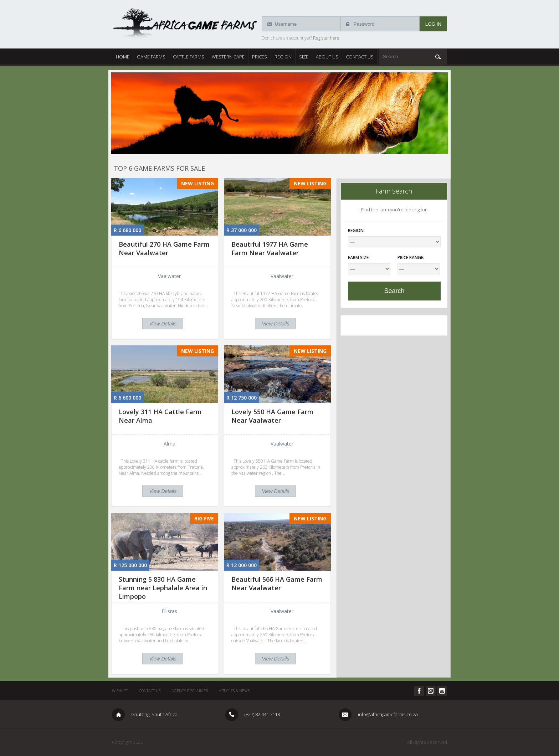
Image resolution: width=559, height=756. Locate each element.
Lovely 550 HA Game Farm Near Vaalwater (272, 416)
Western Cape (228, 57)
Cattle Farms (189, 57)
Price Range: (411, 258)
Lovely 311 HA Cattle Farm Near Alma (160, 416)
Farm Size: (359, 258)
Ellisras (169, 611)
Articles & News (234, 691)
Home (123, 57)
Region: (356, 230)
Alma (170, 444)
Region (283, 57)
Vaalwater (169, 276)
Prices (260, 57)
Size (304, 57)
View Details (163, 324)
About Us (327, 57)
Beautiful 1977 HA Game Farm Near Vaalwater (270, 248)
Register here (326, 38)
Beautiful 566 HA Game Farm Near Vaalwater (277, 583)
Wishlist (120, 691)
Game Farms (151, 57)
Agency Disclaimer (190, 691)
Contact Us (360, 57)
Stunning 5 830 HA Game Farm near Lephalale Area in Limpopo (163, 588)
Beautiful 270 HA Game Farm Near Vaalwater (164, 248)
